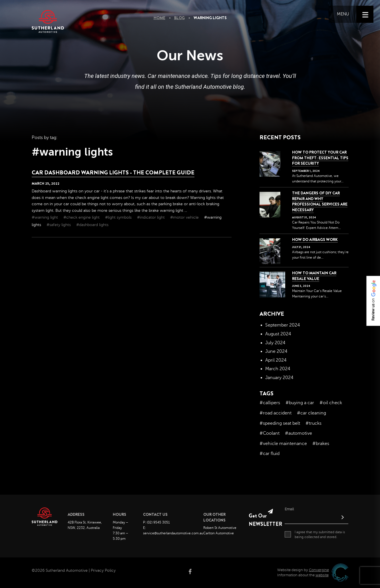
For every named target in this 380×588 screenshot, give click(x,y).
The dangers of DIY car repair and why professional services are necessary (320, 201)
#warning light (45, 217)
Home (159, 18)
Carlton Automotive (219, 533)
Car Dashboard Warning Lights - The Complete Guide (113, 173)
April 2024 (276, 360)
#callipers (270, 403)
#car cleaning (311, 413)
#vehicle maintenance (283, 444)
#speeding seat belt (280, 423)
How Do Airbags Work (315, 239)
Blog (179, 18)
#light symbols (119, 217)
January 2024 (279, 378)
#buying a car (300, 403)
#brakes (321, 444)
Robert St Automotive (220, 528)
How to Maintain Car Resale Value (314, 276)
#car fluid (270, 454)
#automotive (298, 433)
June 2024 (276, 351)
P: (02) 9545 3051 (156, 522)
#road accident (276, 413)
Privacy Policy (103, 570)
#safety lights (59, 225)
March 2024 (278, 369)
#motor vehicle (185, 217)
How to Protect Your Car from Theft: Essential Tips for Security (320, 158)
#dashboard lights (92, 225)
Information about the (303, 575)
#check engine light (82, 217)
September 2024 (283, 325)
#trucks (313, 423)
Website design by (303, 570)
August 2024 (278, 334)
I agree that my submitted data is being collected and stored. (315, 534)
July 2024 (275, 343)
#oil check (331, 403)
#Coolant (270, 433)
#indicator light (151, 217)
